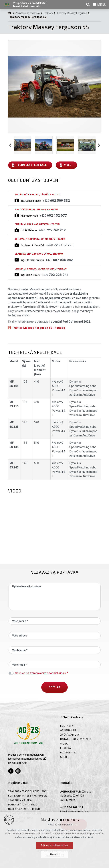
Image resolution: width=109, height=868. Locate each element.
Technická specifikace (31, 165)
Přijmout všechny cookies (54, 845)
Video (68, 165)
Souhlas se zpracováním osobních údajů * (42, 673)
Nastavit (54, 854)
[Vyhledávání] (88, 5)
